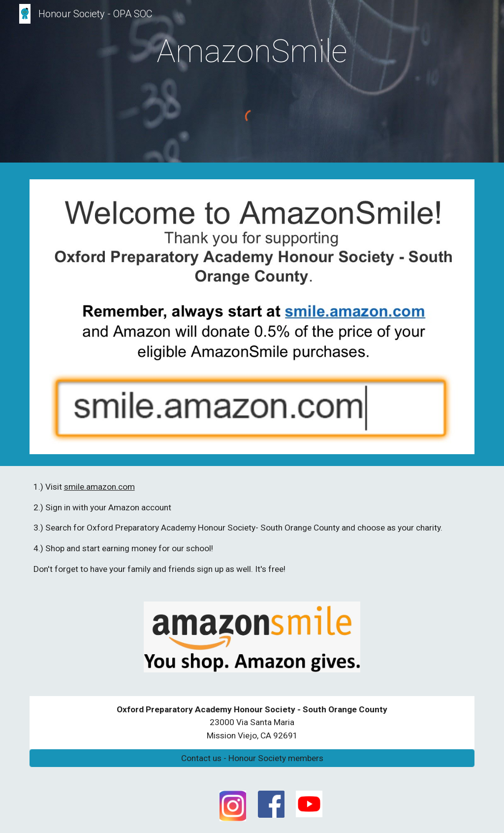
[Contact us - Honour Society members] (252, 758)
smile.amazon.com (99, 487)
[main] (252, 48)
